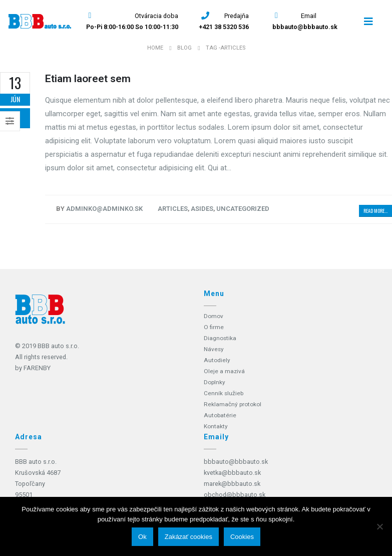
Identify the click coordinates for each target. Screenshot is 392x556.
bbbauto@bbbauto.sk (305, 27)
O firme (214, 327)
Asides (202, 209)
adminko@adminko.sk (104, 209)
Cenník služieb (224, 393)
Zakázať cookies (188, 537)
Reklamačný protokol (234, 404)
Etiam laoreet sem (88, 79)
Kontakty (216, 426)
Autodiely (217, 360)
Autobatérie (221, 415)
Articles (173, 209)
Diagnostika (221, 338)
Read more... (375, 211)
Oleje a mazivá (225, 371)
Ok (142, 537)
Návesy (214, 349)
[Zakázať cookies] (379, 526)
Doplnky (215, 382)
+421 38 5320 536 (224, 27)
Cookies (242, 537)
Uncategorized (243, 209)
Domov (214, 316)
